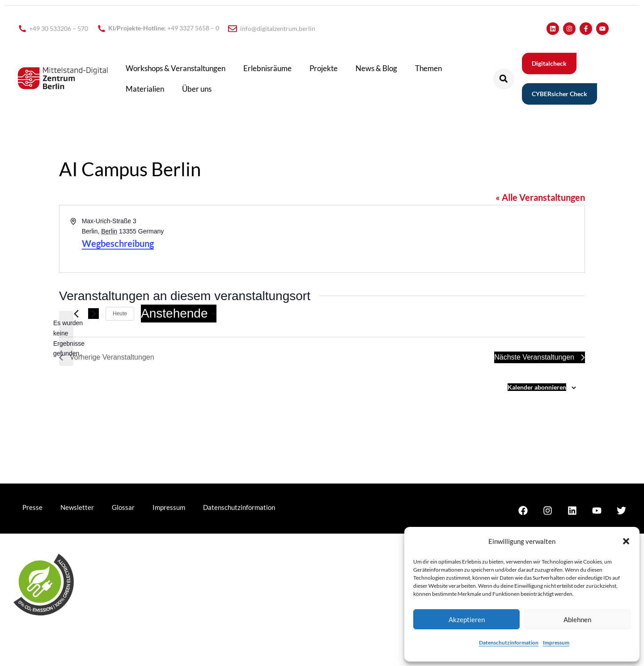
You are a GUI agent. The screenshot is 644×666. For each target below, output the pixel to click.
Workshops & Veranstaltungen (176, 68)
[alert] (66, 338)
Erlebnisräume (267, 68)
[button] (626, 541)
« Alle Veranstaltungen (540, 197)
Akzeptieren (467, 619)
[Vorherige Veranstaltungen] (76, 314)
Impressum (556, 643)
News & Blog (376, 68)
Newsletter (77, 507)
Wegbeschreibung (118, 243)
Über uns (197, 89)
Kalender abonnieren (537, 387)
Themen (428, 68)
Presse (32, 507)
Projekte (324, 68)
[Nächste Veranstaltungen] (93, 314)
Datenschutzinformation (509, 643)
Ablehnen (577, 619)
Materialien (145, 89)
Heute (120, 314)
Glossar (123, 507)
